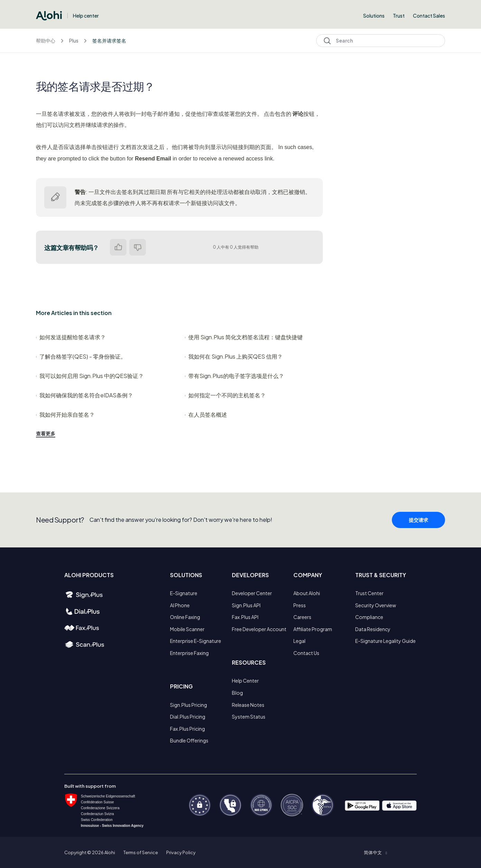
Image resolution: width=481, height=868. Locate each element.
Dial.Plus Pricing (188, 717)
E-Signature (184, 593)
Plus (74, 40)
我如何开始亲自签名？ (65, 414)
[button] (375, 852)
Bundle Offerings (189, 740)
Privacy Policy (181, 852)
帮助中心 (46, 40)
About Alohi (307, 593)
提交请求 (418, 526)
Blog (237, 693)
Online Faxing (185, 617)
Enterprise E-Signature (196, 641)
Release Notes (248, 705)
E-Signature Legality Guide (385, 641)
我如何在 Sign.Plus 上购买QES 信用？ (234, 356)
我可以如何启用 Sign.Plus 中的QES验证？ (90, 376)
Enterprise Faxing (189, 653)
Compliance (369, 617)
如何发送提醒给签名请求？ (71, 337)
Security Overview (376, 605)
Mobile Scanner (187, 629)
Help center (86, 16)
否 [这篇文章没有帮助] (138, 247)
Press (300, 605)
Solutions (374, 16)
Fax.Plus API (245, 617)
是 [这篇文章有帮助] (118, 247)
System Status (249, 717)
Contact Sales (429, 16)
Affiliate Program (313, 629)
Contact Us (306, 653)
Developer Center (252, 593)
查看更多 (46, 433)
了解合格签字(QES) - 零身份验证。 (81, 356)
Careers (302, 617)
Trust (399, 16)
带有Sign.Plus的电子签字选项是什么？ (234, 376)
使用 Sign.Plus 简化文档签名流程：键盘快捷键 (244, 337)
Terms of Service (141, 852)
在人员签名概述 (206, 414)
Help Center (245, 681)
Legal (299, 641)
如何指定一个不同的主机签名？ (225, 395)
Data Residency (373, 629)
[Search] (381, 41)
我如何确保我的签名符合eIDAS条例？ (84, 395)
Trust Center (369, 593)
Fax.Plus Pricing (187, 729)
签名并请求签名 (109, 40)
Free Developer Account (259, 629)
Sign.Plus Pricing (188, 705)
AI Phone (180, 605)
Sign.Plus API (246, 605)
